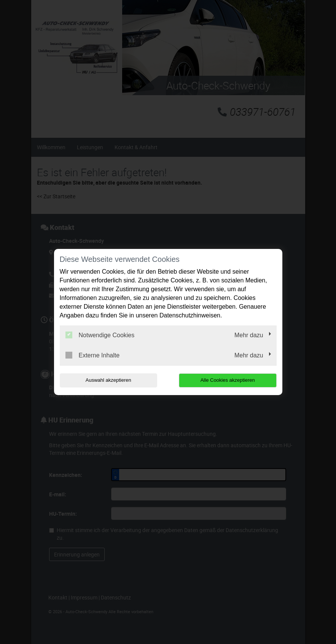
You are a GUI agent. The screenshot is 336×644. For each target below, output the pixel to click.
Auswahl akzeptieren (108, 380)
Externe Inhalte (93, 355)
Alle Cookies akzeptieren (228, 380)
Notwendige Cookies (100, 335)
